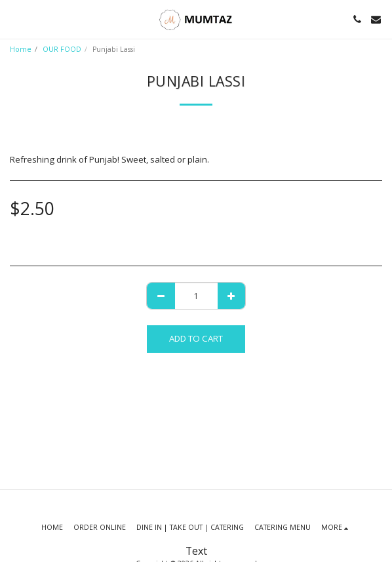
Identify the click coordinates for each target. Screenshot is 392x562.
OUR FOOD (62, 49)
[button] (14, 19)
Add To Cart (196, 338)
